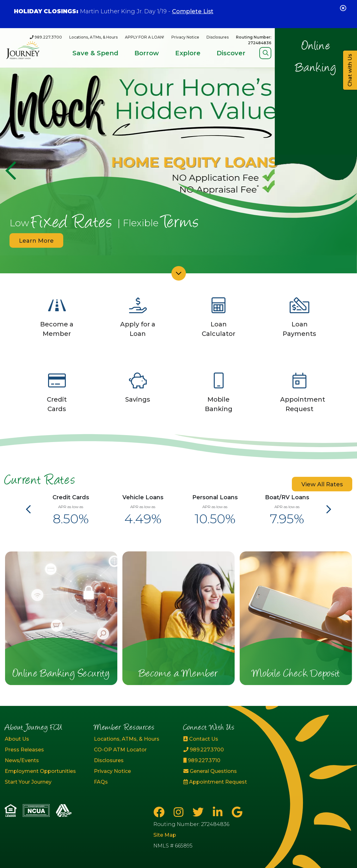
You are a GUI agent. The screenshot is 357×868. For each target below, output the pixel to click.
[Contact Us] (223, 739)
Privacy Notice (185, 37)
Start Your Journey (28, 782)
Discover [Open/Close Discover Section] (231, 53)
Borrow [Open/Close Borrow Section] (147, 53)
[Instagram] (180, 812)
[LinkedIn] (219, 812)
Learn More (36, 241)
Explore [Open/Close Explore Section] (188, 53)
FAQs (101, 782)
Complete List (193, 11)
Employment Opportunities (40, 771)
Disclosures (218, 37)
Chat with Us (350, 70)
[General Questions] (223, 771)
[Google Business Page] (237, 812)
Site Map (165, 835)
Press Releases (24, 750)
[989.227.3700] (46, 37)
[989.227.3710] (223, 761)
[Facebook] (160, 812)
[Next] (329, 510)
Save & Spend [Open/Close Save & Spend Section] (95, 53)
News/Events (22, 760)
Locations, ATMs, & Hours (93, 37)
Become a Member (179, 674)
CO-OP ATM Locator (120, 750)
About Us (17, 739)
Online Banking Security (61, 674)
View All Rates (322, 484)
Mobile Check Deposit (296, 674)
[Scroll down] (179, 273)
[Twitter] (200, 812)
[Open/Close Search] (265, 53)
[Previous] (11, 170)
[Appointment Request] (223, 782)
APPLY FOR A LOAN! (145, 37)
